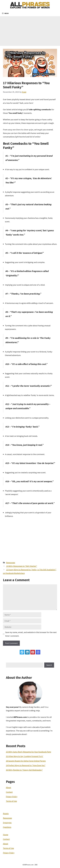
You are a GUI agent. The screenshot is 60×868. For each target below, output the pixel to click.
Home (6, 835)
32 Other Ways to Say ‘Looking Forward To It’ (25, 756)
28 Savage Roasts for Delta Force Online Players (26, 761)
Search (49, 665)
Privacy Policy (12, 796)
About (9, 787)
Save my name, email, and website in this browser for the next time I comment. (31, 634)
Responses (11, 562)
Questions (7, 827)
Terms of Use (11, 801)
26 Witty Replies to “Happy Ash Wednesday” (24, 770)
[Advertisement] (30, 31)
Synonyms (7, 823)
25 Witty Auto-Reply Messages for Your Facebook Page (28, 752)
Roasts (6, 813)
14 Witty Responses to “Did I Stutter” (22, 566)
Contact (9, 792)
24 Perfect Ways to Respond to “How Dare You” (26, 765)
